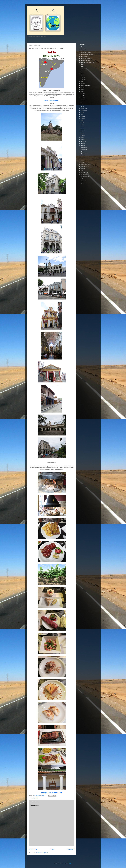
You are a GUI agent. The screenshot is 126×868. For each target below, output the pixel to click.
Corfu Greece (84, 78)
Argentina (35, 798)
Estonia (82, 87)
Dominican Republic (86, 85)
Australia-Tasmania (85, 60)
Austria (82, 64)
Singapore (83, 141)
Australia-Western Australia (87, 62)
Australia (83, 51)
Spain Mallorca (84, 153)
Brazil (82, 66)
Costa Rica (83, 80)
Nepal (82, 124)
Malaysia (83, 118)
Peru (82, 132)
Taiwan (82, 159)
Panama (83, 130)
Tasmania (83, 161)
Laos (82, 114)
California (83, 68)
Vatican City (84, 182)
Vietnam (83, 184)
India (82, 103)
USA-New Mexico (85, 176)
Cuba (82, 82)
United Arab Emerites (86, 165)
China (82, 74)
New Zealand (84, 126)
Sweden (83, 157)
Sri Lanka (83, 155)
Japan (82, 107)
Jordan (82, 113)
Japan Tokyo (84, 109)
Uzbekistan (83, 180)
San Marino (83, 140)
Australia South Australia (87, 55)
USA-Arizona (84, 174)
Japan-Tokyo (84, 111)
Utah (82, 178)
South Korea (84, 149)
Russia (82, 138)
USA (82, 170)
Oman (82, 128)
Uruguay (83, 168)
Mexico (82, 122)
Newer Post (33, 849)
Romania (83, 136)
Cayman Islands (85, 70)
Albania (82, 47)
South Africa (84, 147)
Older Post (71, 849)
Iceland (82, 101)
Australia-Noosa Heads (86, 58)
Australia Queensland (86, 53)
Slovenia (83, 145)
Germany (83, 93)
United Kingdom (85, 167)
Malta (82, 120)
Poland (82, 134)
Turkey (82, 163)
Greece (82, 95)
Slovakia (83, 143)
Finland (82, 89)
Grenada (83, 97)
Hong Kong (83, 99)
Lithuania (83, 116)
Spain (82, 151)
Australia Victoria (85, 57)
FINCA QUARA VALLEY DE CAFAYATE (52, 793)
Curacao (83, 84)
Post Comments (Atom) (42, 853)
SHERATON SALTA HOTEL (52, 101)
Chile (82, 72)
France (82, 91)
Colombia (83, 76)
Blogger (70, 863)
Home (52, 849)
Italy (82, 105)
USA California (84, 172)
